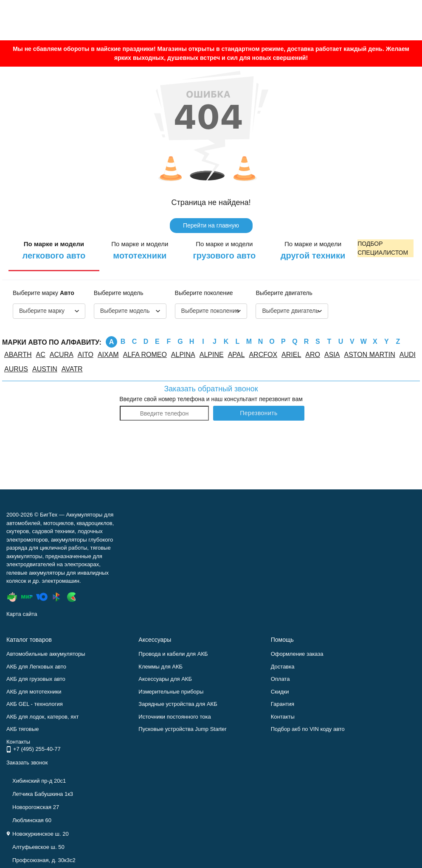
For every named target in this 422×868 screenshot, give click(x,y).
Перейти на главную (211, 225)
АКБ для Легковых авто (36, 667)
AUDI (408, 355)
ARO (313, 355)
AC (41, 355)
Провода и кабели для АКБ (173, 654)
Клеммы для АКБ (160, 667)
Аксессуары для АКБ (165, 679)
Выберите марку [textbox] (42, 311)
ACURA (62, 355)
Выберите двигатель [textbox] (290, 311)
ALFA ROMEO (145, 355)
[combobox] (49, 311)
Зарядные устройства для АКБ (178, 704)
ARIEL (291, 355)
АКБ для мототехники (34, 692)
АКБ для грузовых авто (36, 679)
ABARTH (18, 355)
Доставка (283, 667)
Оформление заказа (297, 654)
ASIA (332, 355)
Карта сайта (22, 614)
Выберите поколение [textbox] (210, 311)
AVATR (72, 369)
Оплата (280, 679)
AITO (86, 355)
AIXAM (108, 355)
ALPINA (183, 355)
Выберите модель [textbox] (125, 311)
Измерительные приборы (171, 692)
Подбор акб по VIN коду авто (308, 729)
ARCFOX (263, 355)
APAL (236, 355)
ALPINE (212, 355)
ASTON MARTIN (369, 355)
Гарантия (283, 704)
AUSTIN (45, 369)
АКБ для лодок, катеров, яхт (43, 717)
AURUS (16, 369)
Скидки (280, 692)
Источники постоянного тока (174, 717)
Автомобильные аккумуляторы (46, 654)
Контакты (283, 717)
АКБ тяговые (23, 729)
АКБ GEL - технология (35, 704)
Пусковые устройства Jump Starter (182, 729)
